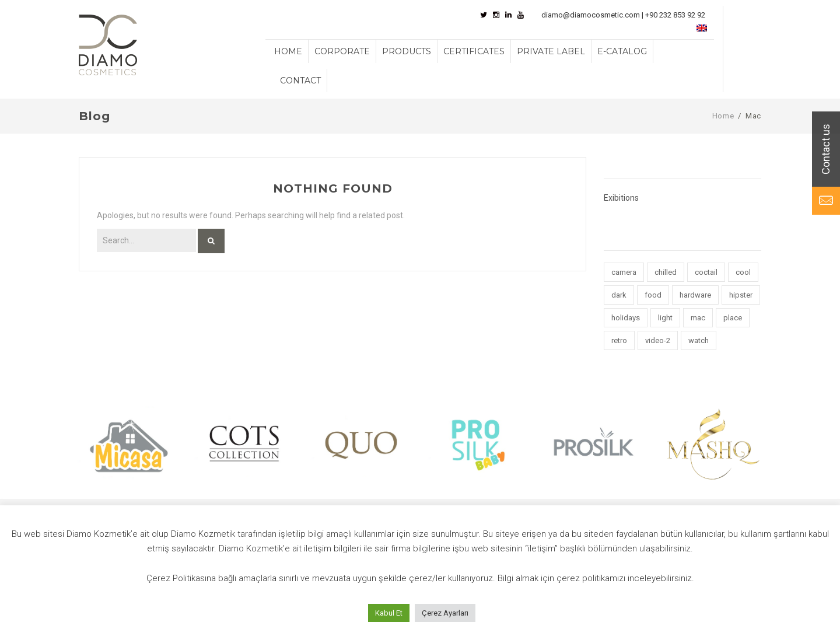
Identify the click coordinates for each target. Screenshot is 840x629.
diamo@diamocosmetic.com (591, 15)
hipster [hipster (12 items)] (741, 295)
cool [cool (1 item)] (743, 272)
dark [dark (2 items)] (619, 295)
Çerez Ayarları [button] (445, 613)
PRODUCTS (407, 51)
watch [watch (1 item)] (699, 340)
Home (723, 116)
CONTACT (300, 81)
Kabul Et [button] (389, 613)
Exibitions (621, 198)
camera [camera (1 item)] (624, 272)
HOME (288, 51)
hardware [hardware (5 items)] (695, 295)
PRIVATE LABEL (551, 51)
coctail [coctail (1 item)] (706, 272)
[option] (128, 444)
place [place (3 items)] (733, 318)
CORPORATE (342, 51)
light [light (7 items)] (665, 318)
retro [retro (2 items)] (619, 340)
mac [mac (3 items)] (698, 318)
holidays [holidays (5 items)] (626, 318)
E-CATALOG (622, 51)
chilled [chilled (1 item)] (666, 272)
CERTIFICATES (474, 51)
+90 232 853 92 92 (675, 15)
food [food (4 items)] (653, 295)
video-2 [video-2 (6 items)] (658, 340)
